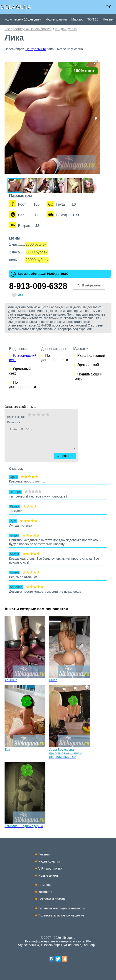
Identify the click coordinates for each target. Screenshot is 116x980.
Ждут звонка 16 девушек (23, 19)
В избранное (91, 285)
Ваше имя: (35, 422)
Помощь (44, 885)
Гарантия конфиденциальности (62, 908)
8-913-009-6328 (38, 286)
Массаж (77, 19)
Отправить (67, 456)
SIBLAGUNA (16, 7)
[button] (96, 62)
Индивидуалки (56, 19)
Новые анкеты (49, 875)
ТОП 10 (93, 19)
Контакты (45, 892)
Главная (44, 854)
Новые (108, 19)
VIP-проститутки (50, 868)
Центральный (36, 49)
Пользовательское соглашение (61, 915)
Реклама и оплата (52, 899)
